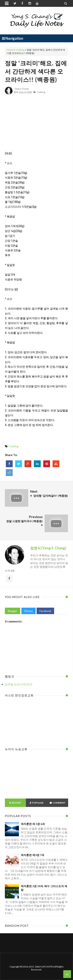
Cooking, (41, 92)
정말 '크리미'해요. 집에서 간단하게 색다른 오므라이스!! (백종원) (36, 71)
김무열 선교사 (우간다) (18, 684)
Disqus (29, 611)
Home (10, 50)
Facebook (45, 611)
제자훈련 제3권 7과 (33, 855)
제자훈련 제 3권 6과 (33, 824)
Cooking (20, 50)
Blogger (13, 611)
